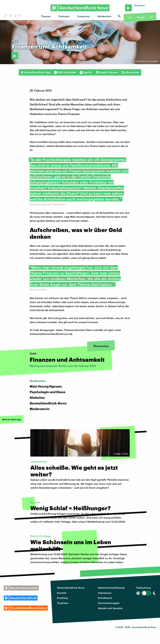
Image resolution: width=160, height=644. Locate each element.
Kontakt (62, 593)
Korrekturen (105, 598)
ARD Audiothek (65, 72)
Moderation (105, 16)
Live (130, 17)
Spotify (86, 72)
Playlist (141, 17)
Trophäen (63, 603)
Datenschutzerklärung (111, 588)
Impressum (105, 593)
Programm (84, 16)
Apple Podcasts (107, 72)
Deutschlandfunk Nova (71, 588)
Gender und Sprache (110, 608)
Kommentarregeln (109, 603)
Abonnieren (131, 72)
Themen (46, 16)
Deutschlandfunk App (35, 72)
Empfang (62, 598)
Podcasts (64, 16)
